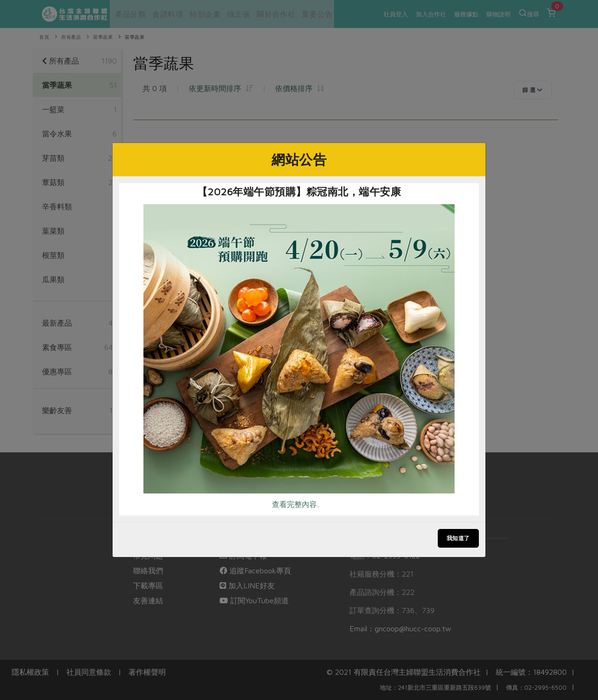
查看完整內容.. (296, 504)
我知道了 (458, 538)
